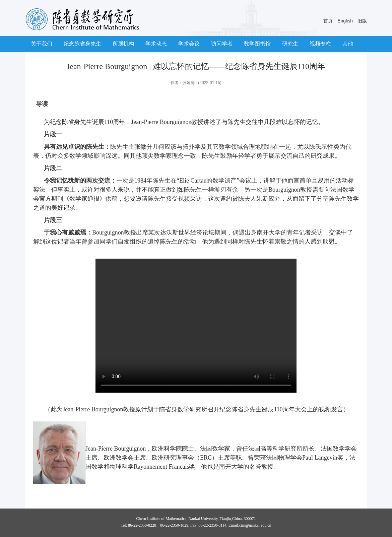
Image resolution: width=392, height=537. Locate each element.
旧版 (362, 21)
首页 (328, 21)
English (345, 21)
